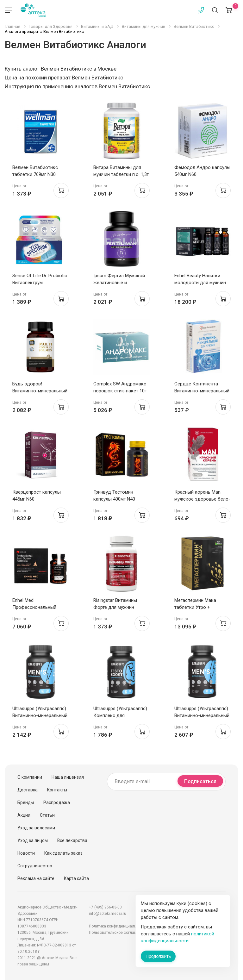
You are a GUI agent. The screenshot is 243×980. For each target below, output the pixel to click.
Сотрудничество (35, 866)
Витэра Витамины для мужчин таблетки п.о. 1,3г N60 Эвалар (121, 174)
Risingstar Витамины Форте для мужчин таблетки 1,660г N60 (115, 607)
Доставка (28, 790)
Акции (24, 815)
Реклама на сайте (36, 878)
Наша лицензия (68, 777)
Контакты (57, 790)
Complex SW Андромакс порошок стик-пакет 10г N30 (120, 391)
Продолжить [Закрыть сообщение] (158, 956)
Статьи (47, 815)
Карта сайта (76, 878)
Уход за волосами (36, 828)
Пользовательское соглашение (117, 933)
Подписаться (200, 781)
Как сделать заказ (63, 853)
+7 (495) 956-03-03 (105, 907)
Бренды (26, 802)
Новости (26, 853)
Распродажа (57, 802)
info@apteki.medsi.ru (108, 914)
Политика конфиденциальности (118, 926)
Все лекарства (72, 840)
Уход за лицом (33, 840)
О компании (30, 777)
